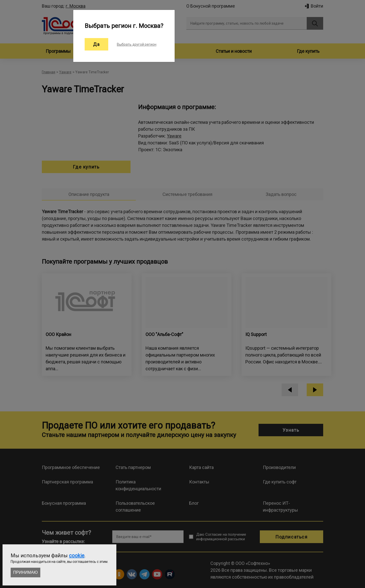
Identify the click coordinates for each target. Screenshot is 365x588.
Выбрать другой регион (137, 44)
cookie (77, 556)
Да (96, 44)
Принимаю (25, 572)
